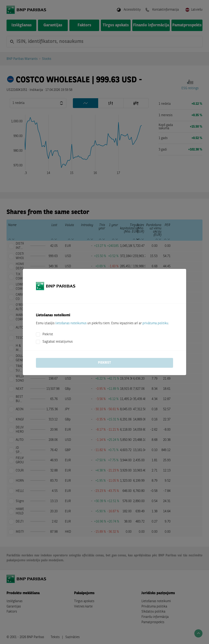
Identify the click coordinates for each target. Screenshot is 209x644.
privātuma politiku (155, 323)
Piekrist (48, 334)
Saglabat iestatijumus (58, 342)
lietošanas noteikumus (71, 323)
